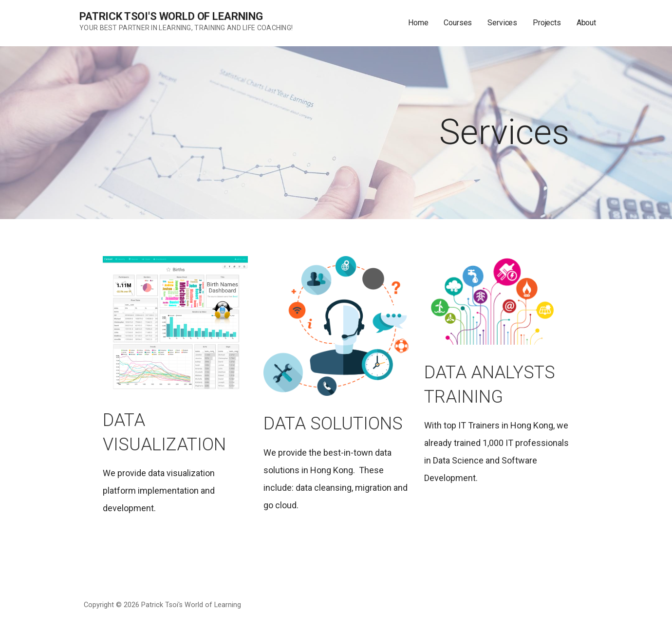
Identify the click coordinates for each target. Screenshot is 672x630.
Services (502, 23)
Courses (458, 23)
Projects (547, 23)
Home (418, 23)
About (586, 23)
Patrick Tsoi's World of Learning (171, 16)
